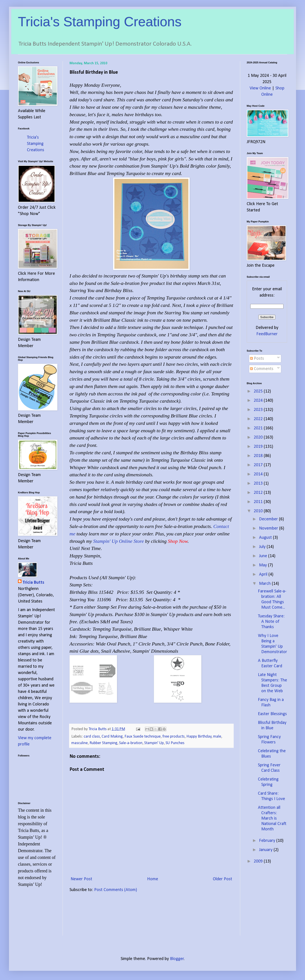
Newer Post (81, 879)
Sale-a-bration (131, 743)
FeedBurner (267, 334)
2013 (259, 483)
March (265, 584)
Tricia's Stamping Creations (100, 22)
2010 (259, 511)
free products (173, 737)
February (268, 841)
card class (92, 737)
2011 (259, 502)
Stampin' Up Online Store (119, 541)
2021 (259, 428)
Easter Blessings (272, 714)
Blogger (177, 959)
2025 (259, 391)
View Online (260, 88)
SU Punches (175, 743)
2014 (259, 474)
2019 (259, 447)
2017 (259, 465)
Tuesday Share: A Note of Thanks (271, 622)
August (266, 538)
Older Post (222, 879)
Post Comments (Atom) (116, 890)
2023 (259, 410)
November (269, 528)
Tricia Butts (33, 583)
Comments (262, 369)
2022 (259, 419)
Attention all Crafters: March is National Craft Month (272, 818)
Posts (257, 359)
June (264, 556)
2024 (259, 401)
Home (153, 879)
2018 (259, 456)
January (266, 850)
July (263, 547)
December (269, 519)
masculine (80, 743)
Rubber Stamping (103, 743)
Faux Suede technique (143, 737)
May (264, 565)
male (217, 737)
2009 (259, 861)
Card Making (112, 737)
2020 (259, 437)
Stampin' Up (154, 743)
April (264, 574)
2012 (259, 493)
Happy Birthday (199, 737)
